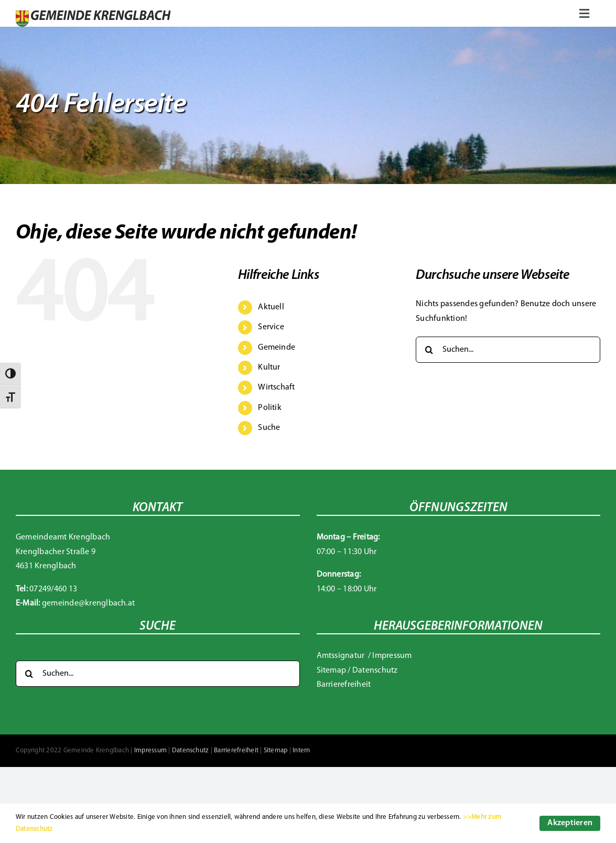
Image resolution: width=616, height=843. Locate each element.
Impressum (392, 656)
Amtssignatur (342, 656)
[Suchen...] (508, 350)
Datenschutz (375, 671)
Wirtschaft (276, 387)
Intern (301, 750)
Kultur (269, 368)
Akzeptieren (570, 823)
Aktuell (271, 307)
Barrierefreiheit (344, 685)
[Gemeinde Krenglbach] (93, 15)
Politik (270, 408)
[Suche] (429, 350)
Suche (269, 428)
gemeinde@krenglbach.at (88, 603)
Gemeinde (277, 348)
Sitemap (332, 671)
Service (271, 327)
